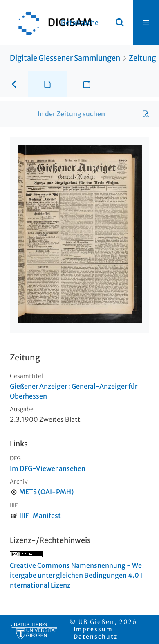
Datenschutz (96, 637)
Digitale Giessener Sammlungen (65, 58)
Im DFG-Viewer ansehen (48, 468)
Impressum (93, 629)
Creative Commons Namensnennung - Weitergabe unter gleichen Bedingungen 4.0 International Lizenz (76, 575)
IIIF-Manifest (40, 516)
